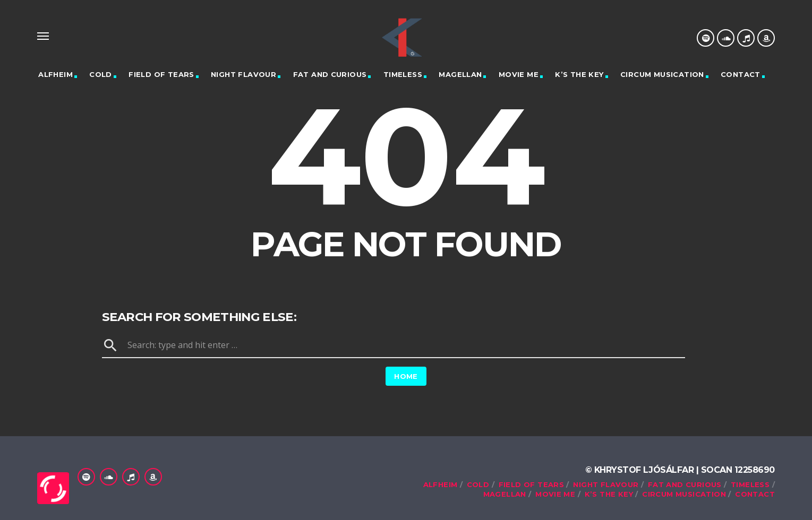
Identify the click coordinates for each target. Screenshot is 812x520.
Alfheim (55, 74)
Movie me (519, 74)
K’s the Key (579, 74)
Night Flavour (243, 74)
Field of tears (161, 74)
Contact (741, 74)
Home (406, 376)
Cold (101, 74)
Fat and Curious (330, 74)
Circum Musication (662, 74)
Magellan (460, 74)
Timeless (403, 74)
